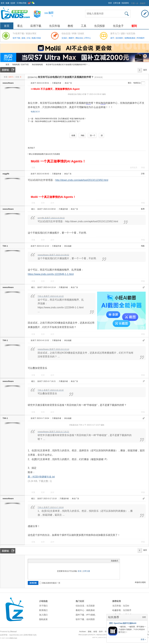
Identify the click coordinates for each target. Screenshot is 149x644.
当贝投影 (100, 26)
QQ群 (13, 3)
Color (33, 561)
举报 (143, 168)
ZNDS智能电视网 (1, 65)
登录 (110, 3)
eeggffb (6, 174)
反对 (52, 203)
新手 (113, 38)
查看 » (143, 639)
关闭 (144, 617)
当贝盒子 (118, 26)
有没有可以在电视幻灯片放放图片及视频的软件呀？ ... (68, 65)
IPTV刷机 (91, 615)
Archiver (83, 632)
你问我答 (119, 38)
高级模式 (115, 561)
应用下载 (36, 26)
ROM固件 (141, 38)
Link (41, 561)
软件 (88, 103)
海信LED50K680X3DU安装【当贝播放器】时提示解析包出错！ (61, 119)
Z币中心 (87, 38)
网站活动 (79, 38)
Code (48, 561)
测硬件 (72, 38)
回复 (33, 168)
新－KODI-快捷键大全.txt (41, 477)
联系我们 (43, 610)
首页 (3, 3)
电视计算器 (36, 38)
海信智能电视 (37, 65)
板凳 (143, 209)
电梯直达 (137, 83)
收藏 (7, 3)
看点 (20, 26)
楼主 (130, 83)
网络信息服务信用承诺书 (87, 635)
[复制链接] (98, 77)
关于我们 (43, 606)
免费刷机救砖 (130, 38)
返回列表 (145, 71)
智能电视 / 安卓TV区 (21, 65)
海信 (103, 103)
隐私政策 (43, 619)
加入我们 (43, 615)
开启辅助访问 (107, 2)
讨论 (29, 38)
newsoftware (8, 83)
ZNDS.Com (13, 638)
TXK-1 (5, 246)
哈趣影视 (117, 610)
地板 (143, 246)
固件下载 (80, 615)
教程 (70, 26)
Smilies (52, 561)
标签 (95, 632)
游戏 (24, 38)
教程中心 (80, 610)
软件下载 (17, 38)
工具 (84, 26)
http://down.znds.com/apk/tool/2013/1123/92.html (82, 180)
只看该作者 (57, 83)
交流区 (64, 38)
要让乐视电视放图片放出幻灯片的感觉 (44, 154)
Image (37, 561)
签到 (134, 26)
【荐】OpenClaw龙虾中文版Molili (122, 623)
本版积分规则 (140, 582)
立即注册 (117, 3)
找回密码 (125, 3)
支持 (43, 203)
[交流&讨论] (33, 77)
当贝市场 (54, 26)
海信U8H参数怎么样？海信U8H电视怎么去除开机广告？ (58, 121)
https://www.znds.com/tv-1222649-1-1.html (51, 274)
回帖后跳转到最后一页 (50, 583)
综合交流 (80, 606)
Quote (45, 561)
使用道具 (134, 168)
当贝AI (126, 606)
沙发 (143, 174)
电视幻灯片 (35, 112)
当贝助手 (127, 610)
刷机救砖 (91, 610)
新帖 (90, 632)
